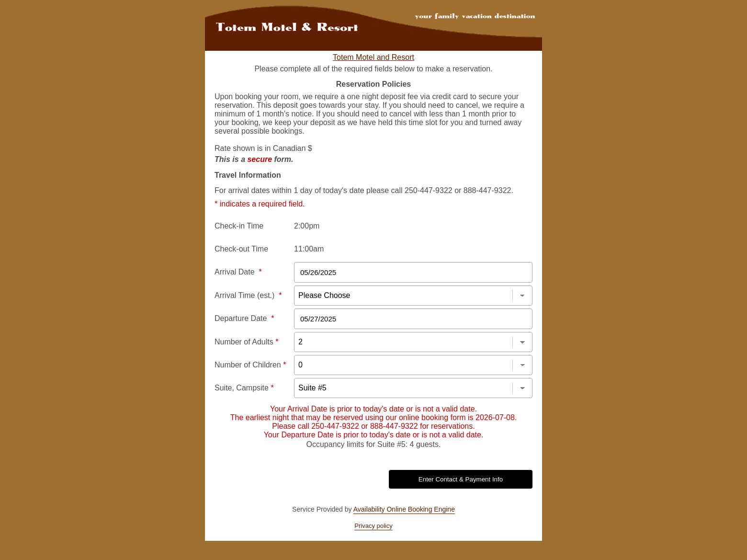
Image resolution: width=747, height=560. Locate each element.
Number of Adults (246, 342)
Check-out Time (241, 249)
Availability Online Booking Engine (404, 509)
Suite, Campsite (244, 388)
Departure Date (244, 318)
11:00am (309, 249)
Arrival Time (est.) (248, 295)
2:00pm (307, 226)
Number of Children (250, 365)
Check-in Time (239, 226)
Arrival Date (238, 272)
